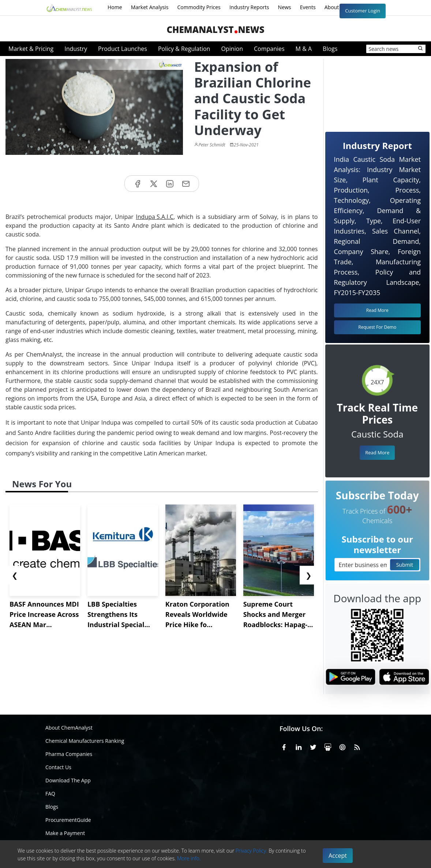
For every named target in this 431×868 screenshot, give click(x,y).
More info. (189, 858)
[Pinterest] (342, 746)
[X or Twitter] (313, 746)
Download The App (68, 780)
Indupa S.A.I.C (155, 217)
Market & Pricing (31, 49)
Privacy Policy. (252, 851)
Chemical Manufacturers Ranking (85, 741)
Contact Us (58, 767)
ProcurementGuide (68, 820)
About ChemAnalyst (69, 728)
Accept (338, 856)
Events (308, 7)
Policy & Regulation (184, 49)
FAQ (50, 794)
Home (115, 7)
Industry (76, 49)
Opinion (232, 49)
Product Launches (123, 49)
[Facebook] (284, 746)
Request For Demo (377, 327)
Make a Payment (65, 833)
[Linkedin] (299, 746)
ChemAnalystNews (215, 29)
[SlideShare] (328, 746)
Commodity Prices (199, 7)
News (285, 7)
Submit (405, 565)
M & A (304, 49)
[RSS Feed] (357, 746)
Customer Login (363, 11)
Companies (269, 49)
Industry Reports (249, 7)
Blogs (330, 49)
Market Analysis (150, 7)
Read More (377, 452)
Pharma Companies (69, 754)
